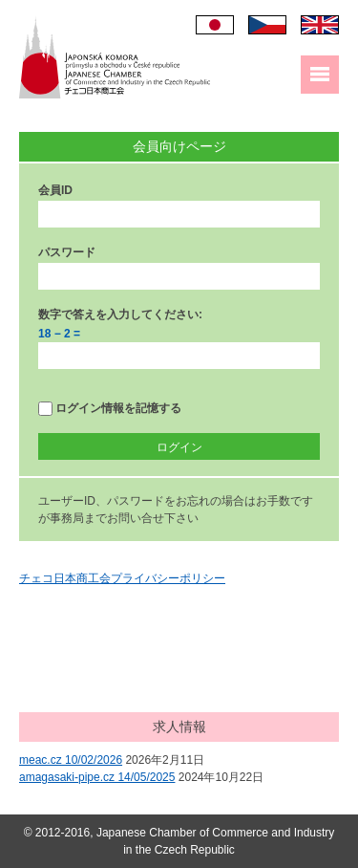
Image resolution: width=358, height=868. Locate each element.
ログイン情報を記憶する (110, 409)
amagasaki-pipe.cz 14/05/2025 (97, 777)
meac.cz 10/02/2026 (71, 760)
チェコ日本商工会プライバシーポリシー (122, 578)
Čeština (267, 25)
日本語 (215, 25)
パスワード (67, 252)
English (320, 25)
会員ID (55, 190)
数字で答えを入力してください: (120, 315)
